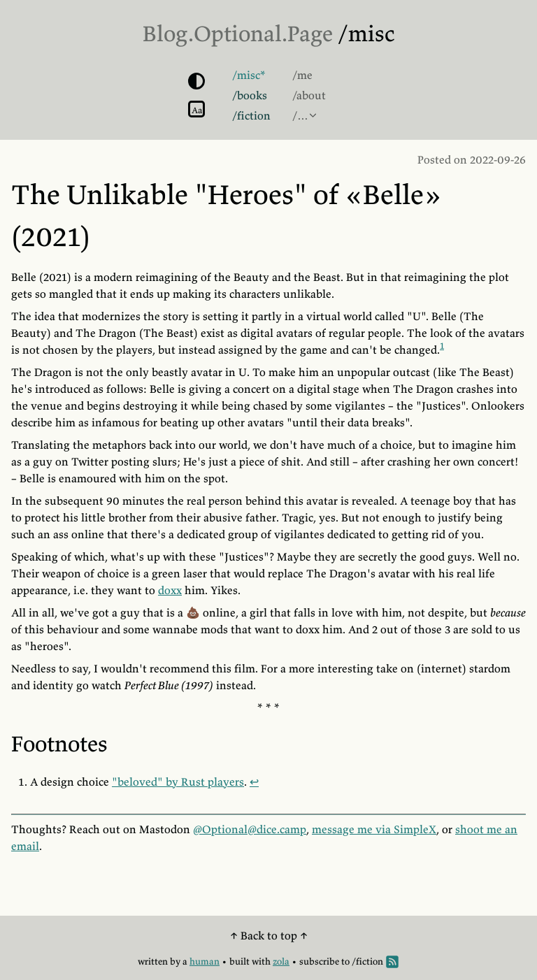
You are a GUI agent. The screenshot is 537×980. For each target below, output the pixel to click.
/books (250, 95)
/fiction (251, 115)
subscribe (319, 961)
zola (281, 961)
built (239, 961)
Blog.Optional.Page (238, 34)
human (205, 961)
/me (302, 75)
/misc (366, 34)
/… (300, 115)
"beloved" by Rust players (178, 781)
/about (309, 95)
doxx (170, 590)
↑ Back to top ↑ (269, 935)
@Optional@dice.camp (250, 829)
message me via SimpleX (374, 829)
